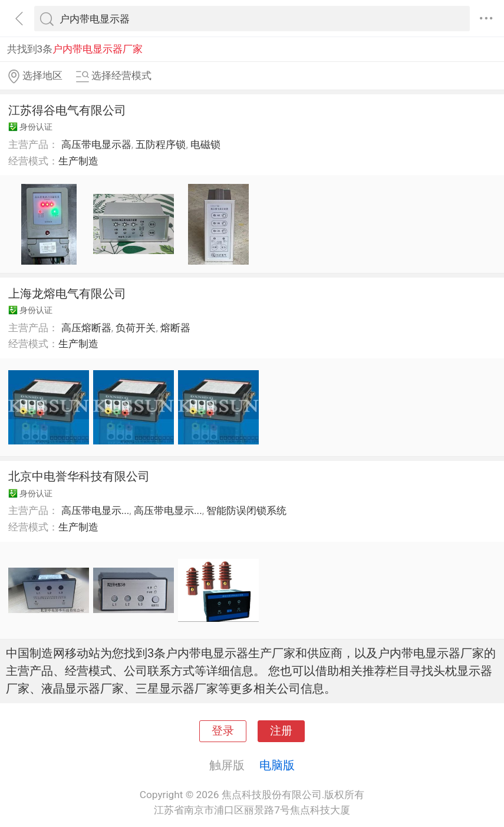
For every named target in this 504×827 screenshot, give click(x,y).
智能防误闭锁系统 (246, 510)
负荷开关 (136, 328)
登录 (223, 731)
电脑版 (277, 765)
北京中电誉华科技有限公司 (79, 476)
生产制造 (78, 161)
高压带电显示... (95, 510)
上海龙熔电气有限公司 (67, 294)
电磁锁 (205, 144)
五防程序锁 (161, 144)
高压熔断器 (86, 328)
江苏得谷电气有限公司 (67, 110)
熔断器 (175, 328)
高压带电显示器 (96, 144)
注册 (281, 731)
